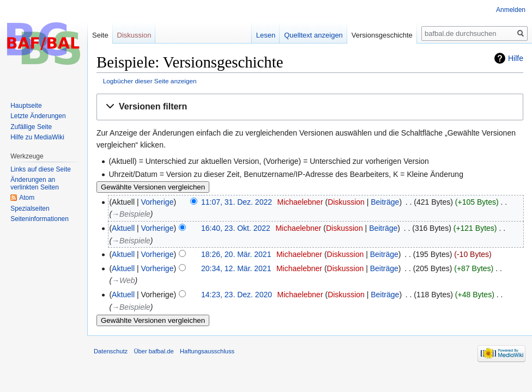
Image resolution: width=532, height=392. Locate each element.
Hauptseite (26, 106)
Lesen (266, 35)
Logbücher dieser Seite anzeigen (150, 81)
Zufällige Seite (31, 127)
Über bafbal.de (153, 351)
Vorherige (158, 202)
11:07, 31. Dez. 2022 (237, 202)
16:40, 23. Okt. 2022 (236, 228)
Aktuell (123, 228)
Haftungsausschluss (207, 351)
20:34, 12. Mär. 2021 (236, 268)
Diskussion (346, 202)
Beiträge (385, 202)
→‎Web (123, 280)
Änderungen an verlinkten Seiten (35, 183)
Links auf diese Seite (41, 169)
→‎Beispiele (131, 214)
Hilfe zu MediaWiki (37, 137)
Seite (100, 35)
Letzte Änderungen (38, 116)
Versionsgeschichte (382, 35)
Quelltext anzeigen (313, 35)
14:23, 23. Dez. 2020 (237, 295)
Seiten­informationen (40, 219)
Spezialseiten (30, 209)
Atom (27, 198)
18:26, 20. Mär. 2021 (236, 254)
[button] (310, 107)
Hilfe (516, 58)
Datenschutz (111, 351)
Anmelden (511, 10)
